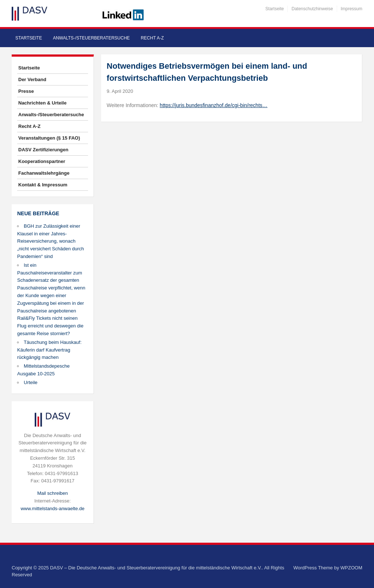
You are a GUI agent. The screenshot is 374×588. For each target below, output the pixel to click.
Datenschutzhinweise (312, 9)
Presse (26, 91)
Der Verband (32, 79)
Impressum (352, 9)
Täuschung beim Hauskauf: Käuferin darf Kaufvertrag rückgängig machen (49, 350)
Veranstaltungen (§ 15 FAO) (49, 138)
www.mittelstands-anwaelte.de (52, 509)
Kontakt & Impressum (43, 185)
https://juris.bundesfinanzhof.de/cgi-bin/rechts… (213, 105)
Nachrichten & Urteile (42, 103)
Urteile (31, 382)
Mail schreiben (53, 493)
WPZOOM (351, 568)
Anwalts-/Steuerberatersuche (91, 38)
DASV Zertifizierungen (43, 150)
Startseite (275, 9)
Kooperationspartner (42, 161)
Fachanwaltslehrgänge (44, 173)
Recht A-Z (152, 38)
